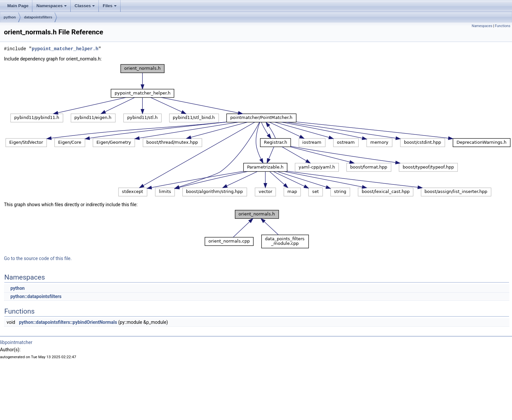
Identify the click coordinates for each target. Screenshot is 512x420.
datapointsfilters (38, 17)
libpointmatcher (16, 342)
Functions (503, 26)
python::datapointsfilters (36, 296)
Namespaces (52, 6)
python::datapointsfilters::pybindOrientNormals (68, 322)
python (10, 17)
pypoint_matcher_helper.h (65, 49)
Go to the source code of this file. (38, 258)
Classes (85, 6)
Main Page (18, 6)
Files (110, 6)
